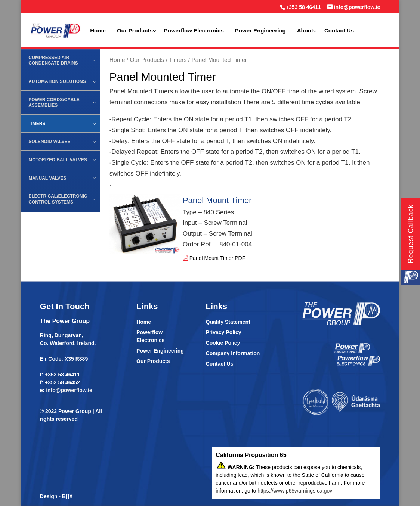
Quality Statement (228, 322)
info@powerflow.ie (69, 390)
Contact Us (220, 364)
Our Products (147, 60)
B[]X (67, 496)
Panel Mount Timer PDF (214, 258)
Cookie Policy (223, 343)
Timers (178, 60)
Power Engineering (160, 351)
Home (117, 60)
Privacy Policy (224, 332)
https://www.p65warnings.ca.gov (295, 491)
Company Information (233, 353)
